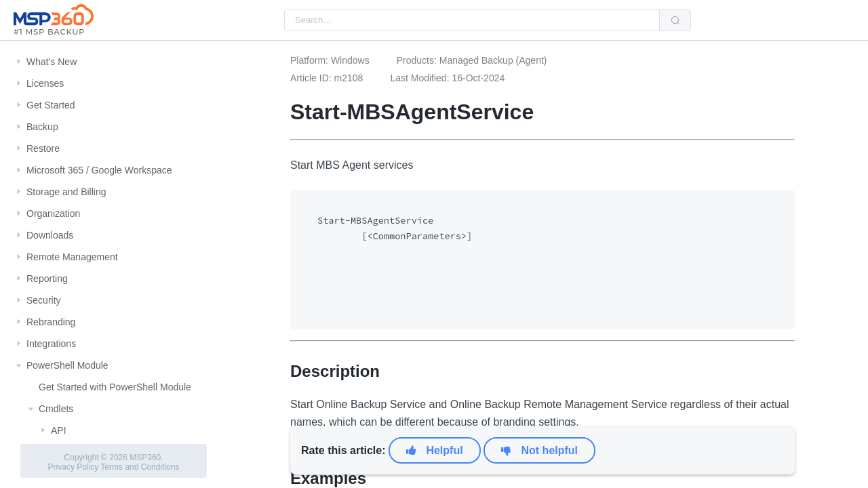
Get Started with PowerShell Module (115, 387)
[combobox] (472, 20)
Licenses (45, 83)
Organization (53, 213)
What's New (52, 62)
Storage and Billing (66, 192)
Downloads (50, 235)
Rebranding (51, 322)
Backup (42, 127)
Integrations (51, 344)
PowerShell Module (67, 365)
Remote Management (72, 257)
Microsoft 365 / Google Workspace (99, 170)
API (59, 430)
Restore (43, 148)
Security (44, 300)
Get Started (51, 105)
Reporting (47, 279)
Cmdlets (56, 409)
